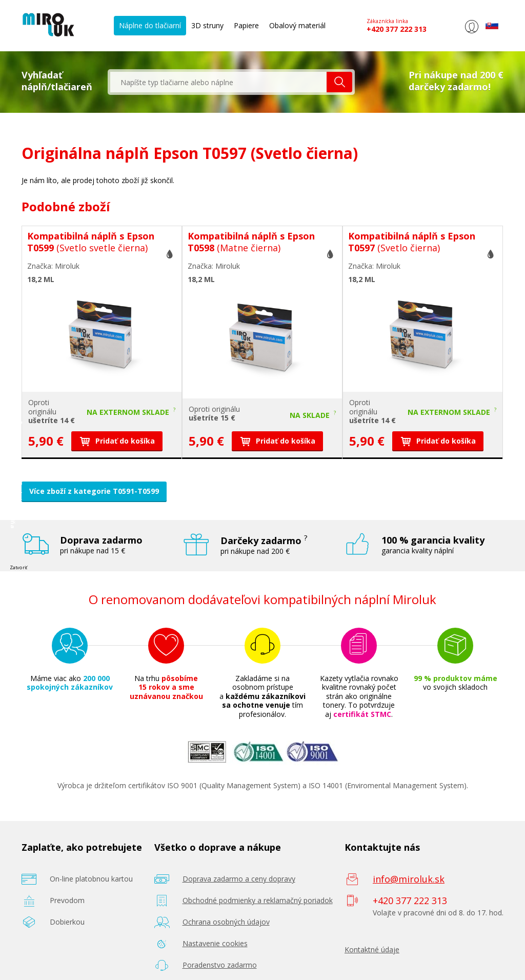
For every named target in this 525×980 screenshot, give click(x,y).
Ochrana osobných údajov (226, 922)
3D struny (207, 25)
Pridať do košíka (117, 441)
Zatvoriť (18, 567)
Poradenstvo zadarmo (220, 965)
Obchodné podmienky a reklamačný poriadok (258, 900)
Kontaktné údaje (372, 949)
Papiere (246, 25)
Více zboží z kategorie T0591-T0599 (94, 491)
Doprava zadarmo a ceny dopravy (239, 879)
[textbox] (218, 82)
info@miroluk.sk (409, 879)
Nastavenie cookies (215, 943)
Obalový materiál (297, 25)
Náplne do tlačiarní (150, 25)
